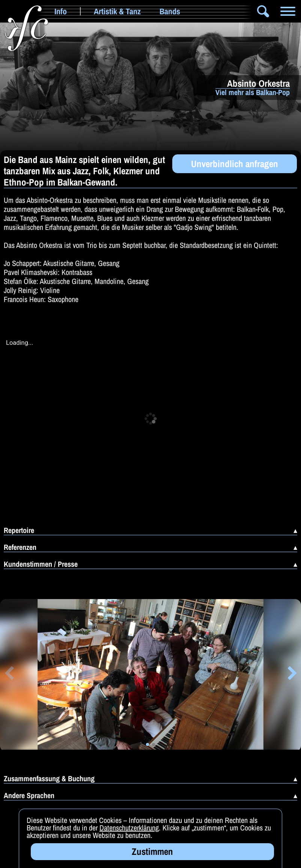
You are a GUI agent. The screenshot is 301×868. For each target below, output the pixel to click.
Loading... (20, 343)
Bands (170, 11)
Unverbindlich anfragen (235, 164)
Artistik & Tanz (117, 11)
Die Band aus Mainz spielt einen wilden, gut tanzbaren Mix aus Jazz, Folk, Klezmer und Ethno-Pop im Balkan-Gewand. (84, 171)
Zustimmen (152, 851)
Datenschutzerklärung (129, 828)
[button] (9, 675)
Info (61, 11)
